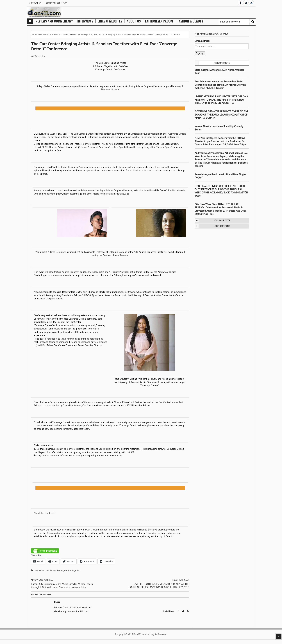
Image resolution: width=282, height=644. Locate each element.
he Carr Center (78, 134)
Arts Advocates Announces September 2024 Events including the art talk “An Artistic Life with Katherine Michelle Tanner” (220, 85)
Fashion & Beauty (190, 21)
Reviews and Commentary (54, 21)
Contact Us (35, 3)
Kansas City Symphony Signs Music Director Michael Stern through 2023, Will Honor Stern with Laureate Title (62, 586)
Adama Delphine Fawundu (119, 190)
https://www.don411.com (76, 612)
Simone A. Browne (126, 292)
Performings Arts (72, 570)
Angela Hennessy (70, 272)
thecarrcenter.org (114, 456)
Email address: (202, 41)
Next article (181, 580)
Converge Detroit (104, 70)
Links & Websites (110, 21)
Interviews (85, 21)
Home (45, 34)
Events (60, 570)
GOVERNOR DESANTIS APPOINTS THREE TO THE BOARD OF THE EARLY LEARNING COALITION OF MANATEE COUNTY (222, 115)
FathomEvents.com (159, 21)
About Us (134, 21)
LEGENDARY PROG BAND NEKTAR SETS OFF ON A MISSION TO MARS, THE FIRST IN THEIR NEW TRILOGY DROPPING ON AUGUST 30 (221, 100)
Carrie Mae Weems (72, 405)
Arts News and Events (45, 570)
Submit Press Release (56, 3)
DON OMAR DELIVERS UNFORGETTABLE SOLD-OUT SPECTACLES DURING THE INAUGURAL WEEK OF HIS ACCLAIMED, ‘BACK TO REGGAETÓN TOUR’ (221, 191)
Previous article (42, 580)
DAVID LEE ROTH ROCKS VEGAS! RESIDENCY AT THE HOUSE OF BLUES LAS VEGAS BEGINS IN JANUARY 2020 (159, 586)
